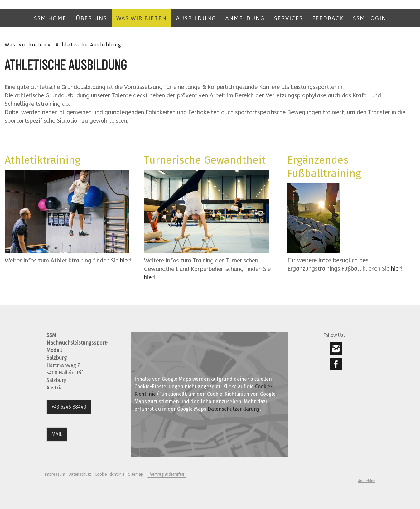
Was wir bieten (142, 18)
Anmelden (367, 481)
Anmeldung (245, 18)
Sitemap (136, 474)
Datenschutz (80, 474)
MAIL (57, 434)
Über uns (91, 18)
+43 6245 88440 (69, 407)
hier (125, 261)
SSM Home (50, 18)
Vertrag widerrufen (167, 474)
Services (288, 18)
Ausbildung (196, 18)
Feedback (328, 18)
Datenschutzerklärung (234, 409)
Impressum (55, 474)
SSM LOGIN (370, 18)
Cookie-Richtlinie (110, 474)
